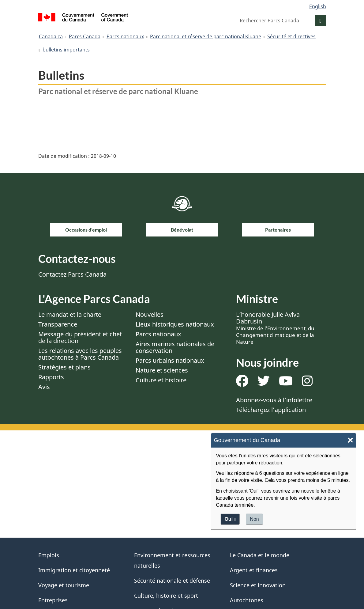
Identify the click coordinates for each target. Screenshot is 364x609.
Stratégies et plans (64, 367)
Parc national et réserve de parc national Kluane (206, 36)
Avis (44, 387)
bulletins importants (66, 50)
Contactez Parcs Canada (72, 274)
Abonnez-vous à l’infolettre (274, 400)
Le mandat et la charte (70, 314)
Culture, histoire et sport (166, 596)
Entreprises (53, 600)
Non (254, 519)
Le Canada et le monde (260, 555)
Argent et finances (254, 570)
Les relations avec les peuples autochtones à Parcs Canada (80, 354)
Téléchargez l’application (271, 410)
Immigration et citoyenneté (74, 570)
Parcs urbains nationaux (170, 360)
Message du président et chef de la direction (80, 337)
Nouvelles (150, 314)
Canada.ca (51, 36)
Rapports (51, 377)
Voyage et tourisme (64, 585)
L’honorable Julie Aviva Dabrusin (275, 328)
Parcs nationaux (125, 36)
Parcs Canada (85, 36)
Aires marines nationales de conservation (175, 347)
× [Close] (350, 440)
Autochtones (247, 600)
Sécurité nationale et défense (172, 581)
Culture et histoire (161, 380)
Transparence (58, 324)
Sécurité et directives (291, 36)
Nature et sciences (162, 370)
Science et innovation (258, 585)
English (318, 6)
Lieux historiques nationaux (175, 324)
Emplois (49, 555)
